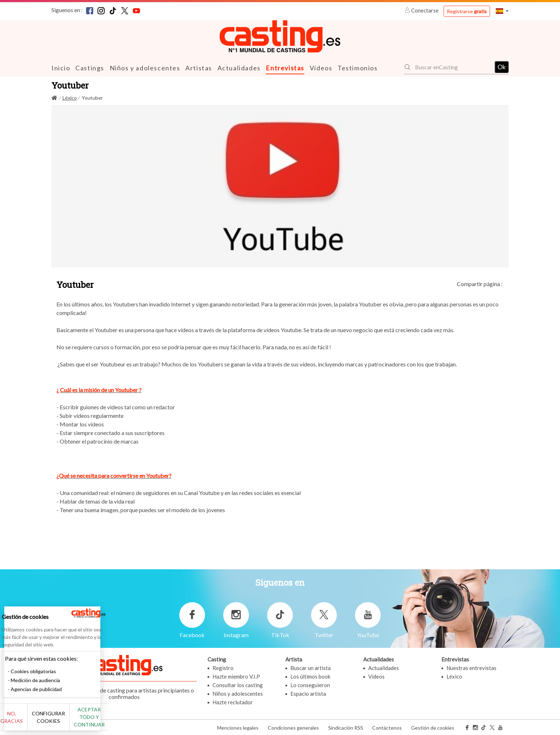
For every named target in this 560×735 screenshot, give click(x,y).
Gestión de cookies (433, 727)
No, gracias (29, 721)
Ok (502, 67)
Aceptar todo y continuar (129, 721)
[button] (502, 11)
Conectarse (422, 10)
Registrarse (467, 11)
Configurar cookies (79, 721)
